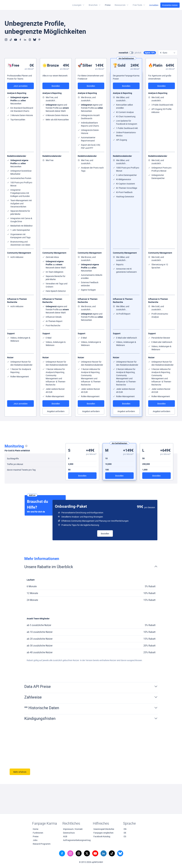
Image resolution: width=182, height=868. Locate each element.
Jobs (35, 840)
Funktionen (38, 833)
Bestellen (56, 86)
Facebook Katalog (102, 836)
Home (36, 829)
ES (125, 836)
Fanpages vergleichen (103, 833)
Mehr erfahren (20, 772)
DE (125, 833)
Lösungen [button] (78, 5)
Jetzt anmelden (20, 86)
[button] (122, 5)
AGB (65, 836)
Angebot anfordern (56, 411)
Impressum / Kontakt (73, 829)
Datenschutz (69, 833)
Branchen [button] (95, 5)
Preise (108, 5)
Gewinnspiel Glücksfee (104, 829)
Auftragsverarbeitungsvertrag (76, 840)
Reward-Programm (42, 844)
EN (125, 829)
